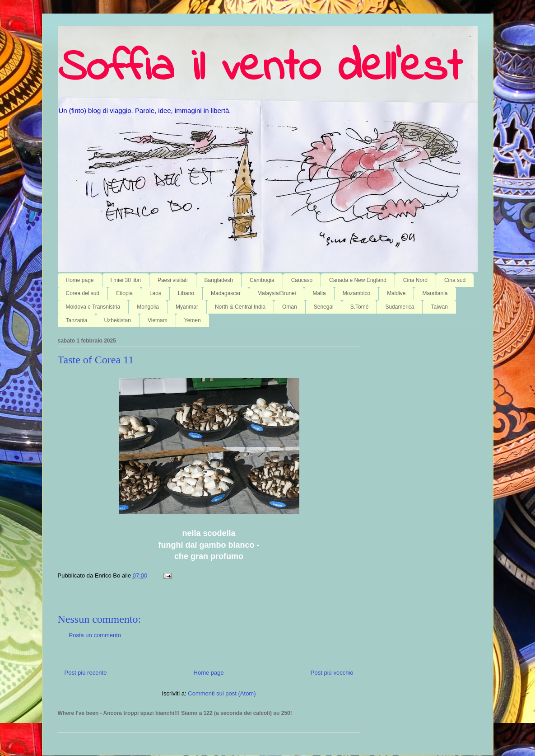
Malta (319, 293)
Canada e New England (358, 280)
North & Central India (240, 307)
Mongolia (148, 307)
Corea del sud (83, 293)
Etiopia (124, 293)
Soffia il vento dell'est (260, 69)
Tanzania (77, 320)
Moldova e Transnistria (93, 307)
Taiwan (439, 307)
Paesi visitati (173, 280)
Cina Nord (415, 280)
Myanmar (187, 307)
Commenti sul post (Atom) (222, 693)
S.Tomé (360, 307)
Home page (80, 280)
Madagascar (226, 293)
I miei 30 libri (126, 280)
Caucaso (302, 280)
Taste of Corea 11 (96, 360)
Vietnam (158, 320)
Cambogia (262, 280)
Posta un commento (95, 635)
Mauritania (435, 293)
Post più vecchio (332, 673)
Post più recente (86, 673)
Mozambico (356, 293)
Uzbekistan (118, 320)
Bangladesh (219, 280)
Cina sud (455, 280)
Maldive (396, 293)
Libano (186, 293)
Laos (155, 293)
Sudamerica (400, 307)
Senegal (324, 307)
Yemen (193, 320)
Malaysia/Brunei (277, 293)
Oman (290, 307)
